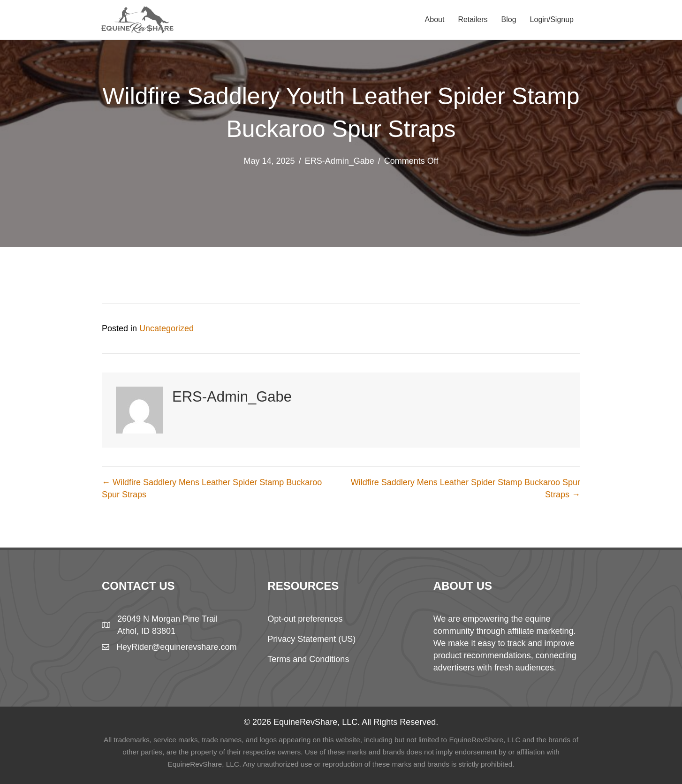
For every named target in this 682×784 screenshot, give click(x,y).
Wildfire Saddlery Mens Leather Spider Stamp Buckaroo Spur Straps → (466, 488)
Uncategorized (167, 328)
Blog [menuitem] (509, 19)
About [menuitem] (435, 19)
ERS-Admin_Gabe (340, 161)
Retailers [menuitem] (473, 19)
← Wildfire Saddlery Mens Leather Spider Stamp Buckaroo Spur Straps (212, 488)
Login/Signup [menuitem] (552, 19)
